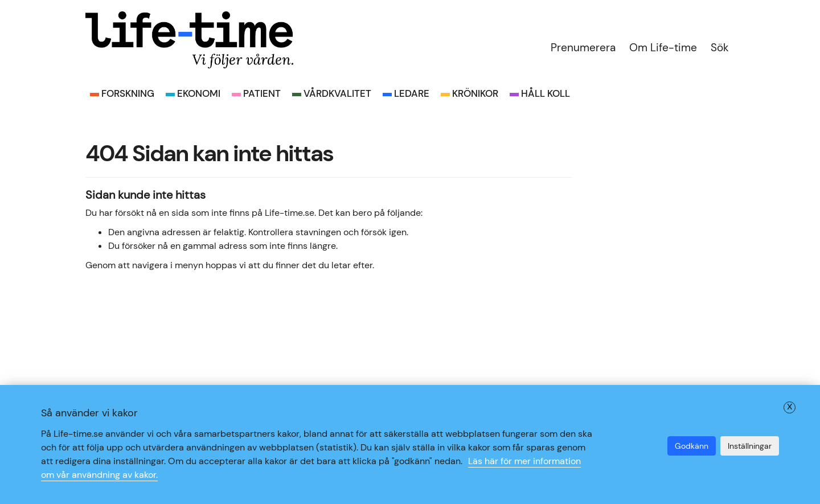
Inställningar (750, 446)
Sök (720, 48)
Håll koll (546, 93)
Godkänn (692, 446)
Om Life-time (663, 48)
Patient (262, 93)
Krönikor (475, 93)
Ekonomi (199, 93)
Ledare (412, 93)
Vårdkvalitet (337, 93)
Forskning (128, 93)
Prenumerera (583, 48)
